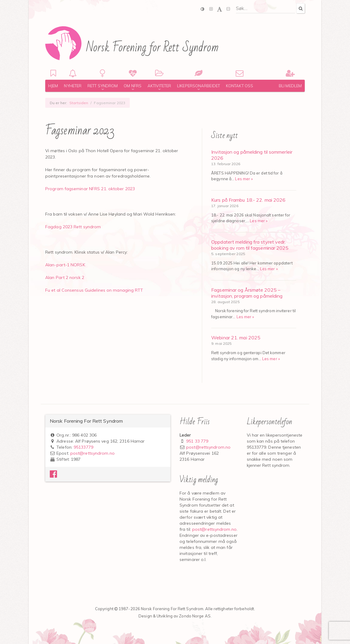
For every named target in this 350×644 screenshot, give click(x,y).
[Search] (301, 8)
